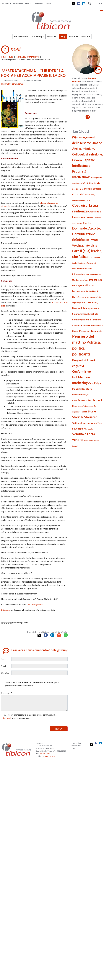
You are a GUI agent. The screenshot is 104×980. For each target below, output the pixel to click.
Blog (63, 36)
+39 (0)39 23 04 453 (46, 754)
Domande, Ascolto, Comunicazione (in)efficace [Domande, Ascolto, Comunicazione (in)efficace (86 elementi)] (86, 234)
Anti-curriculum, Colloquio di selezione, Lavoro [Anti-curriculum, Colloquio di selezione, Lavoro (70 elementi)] (87, 154)
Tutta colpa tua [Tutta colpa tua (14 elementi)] (89, 429)
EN (101, 3)
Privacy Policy (76, 743)
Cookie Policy (76, 746)
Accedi (48, 4)
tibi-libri (73, 36)
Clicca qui (6, 610)
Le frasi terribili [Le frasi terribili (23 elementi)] (93, 291)
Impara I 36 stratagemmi (28, 57)
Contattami (38, 4)
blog (11, 57)
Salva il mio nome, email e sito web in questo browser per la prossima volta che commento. (32, 684)
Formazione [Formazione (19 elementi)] (96, 257)
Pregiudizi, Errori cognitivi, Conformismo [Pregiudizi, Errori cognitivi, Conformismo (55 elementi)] (84, 366)
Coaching (37, 36)
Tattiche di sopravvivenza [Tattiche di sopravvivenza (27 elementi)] (84, 423)
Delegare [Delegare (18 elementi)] (90, 217)
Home (4, 57)
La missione (18, 4)
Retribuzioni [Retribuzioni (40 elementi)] (95, 400)
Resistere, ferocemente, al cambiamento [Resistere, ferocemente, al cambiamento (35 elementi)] (82, 394)
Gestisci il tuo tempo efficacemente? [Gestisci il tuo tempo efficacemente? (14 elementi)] (84, 263)
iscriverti (7, 718)
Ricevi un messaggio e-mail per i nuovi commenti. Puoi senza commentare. (30, 716)
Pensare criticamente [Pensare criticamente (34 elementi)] (91, 331)
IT (96, 3)
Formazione (20, 36)
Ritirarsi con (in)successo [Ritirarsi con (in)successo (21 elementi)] (83, 406)
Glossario (52, 36)
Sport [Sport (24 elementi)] (84, 412)
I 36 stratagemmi (35, 604)
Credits (74, 748)
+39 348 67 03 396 (48, 756)
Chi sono (6, 4)
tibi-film (86, 36)
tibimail (28, 4)
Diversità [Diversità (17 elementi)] (87, 223)
